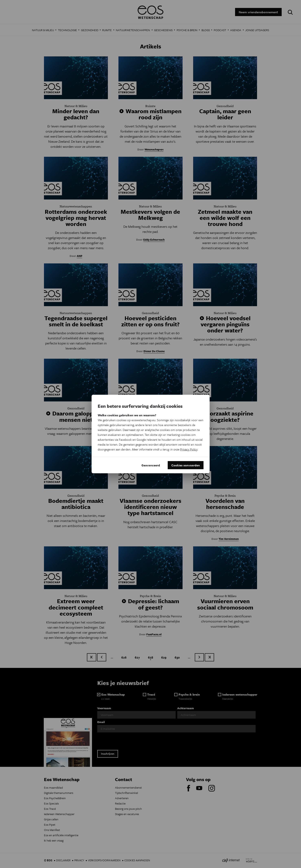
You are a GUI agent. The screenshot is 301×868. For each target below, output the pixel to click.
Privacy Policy (189, 449)
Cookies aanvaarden (186, 465)
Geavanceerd (151, 465)
